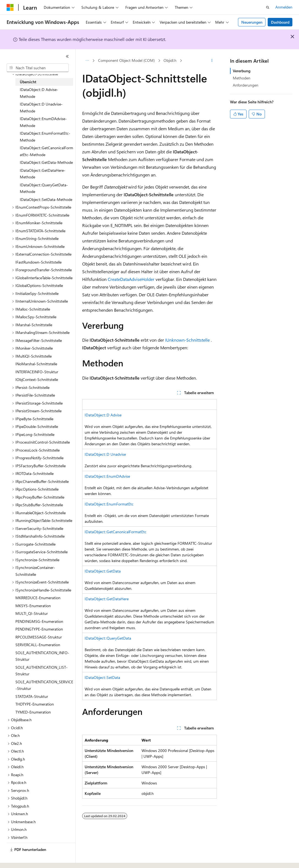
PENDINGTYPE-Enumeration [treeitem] (39, 629)
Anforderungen (246, 85)
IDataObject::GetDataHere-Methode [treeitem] (43, 174)
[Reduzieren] (67, 56)
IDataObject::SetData (102, 677)
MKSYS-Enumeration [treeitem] (33, 606)
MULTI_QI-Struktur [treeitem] (32, 613)
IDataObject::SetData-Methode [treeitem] (46, 199)
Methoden (242, 78)
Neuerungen (252, 22)
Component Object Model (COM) (126, 60)
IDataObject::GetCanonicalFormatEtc (116, 532)
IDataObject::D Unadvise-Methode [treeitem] (41, 107)
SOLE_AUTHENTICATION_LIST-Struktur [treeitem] (41, 671)
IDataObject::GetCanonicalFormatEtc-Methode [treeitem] (46, 151)
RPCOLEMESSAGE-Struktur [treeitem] (39, 637)
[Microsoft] (10, 7)
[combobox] (38, 68)
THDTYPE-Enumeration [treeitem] (35, 704)
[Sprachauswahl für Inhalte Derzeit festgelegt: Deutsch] (19, 859)
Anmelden (284, 7)
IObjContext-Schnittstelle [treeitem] (37, 379)
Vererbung (242, 71)
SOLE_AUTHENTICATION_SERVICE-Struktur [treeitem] (44, 685)
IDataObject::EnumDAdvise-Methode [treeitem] (43, 122)
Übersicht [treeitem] (28, 82)
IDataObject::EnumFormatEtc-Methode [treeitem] (45, 137)
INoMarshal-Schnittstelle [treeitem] (36, 364)
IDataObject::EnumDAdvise (107, 476)
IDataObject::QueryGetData (108, 638)
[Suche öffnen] (268, 7)
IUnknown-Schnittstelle (187, 340)
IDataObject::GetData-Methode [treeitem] (46, 162)
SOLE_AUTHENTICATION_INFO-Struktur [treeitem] (42, 656)
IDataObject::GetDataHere (107, 599)
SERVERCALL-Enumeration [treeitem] (38, 645)
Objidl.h (170, 60)
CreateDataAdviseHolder (131, 279)
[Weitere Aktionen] (212, 61)
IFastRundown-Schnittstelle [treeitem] (38, 262)
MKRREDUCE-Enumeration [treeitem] (38, 598)
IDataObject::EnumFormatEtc (109, 504)
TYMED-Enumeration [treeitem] (33, 712)
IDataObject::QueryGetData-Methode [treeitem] (44, 188)
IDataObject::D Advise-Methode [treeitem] (39, 93)
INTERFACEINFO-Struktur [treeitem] (37, 372)
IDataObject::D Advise (103, 415)
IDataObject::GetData (103, 571)
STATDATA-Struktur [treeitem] (32, 696)
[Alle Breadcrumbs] (87, 61)
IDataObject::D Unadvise (105, 454)
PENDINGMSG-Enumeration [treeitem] (39, 621)
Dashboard (280, 22)
